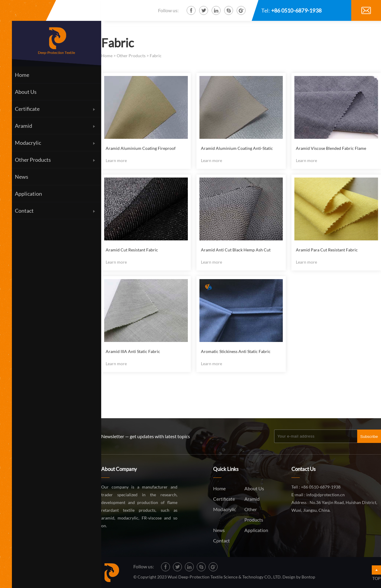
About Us (254, 488)
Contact (221, 540)
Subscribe (369, 437)
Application (256, 530)
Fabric (156, 56)
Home (107, 56)
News (219, 530)
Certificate (224, 499)
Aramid (252, 499)
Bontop (308, 577)
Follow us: (168, 10)
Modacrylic (225, 509)
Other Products (131, 56)
